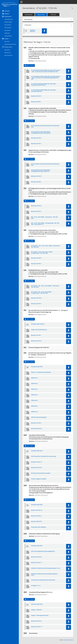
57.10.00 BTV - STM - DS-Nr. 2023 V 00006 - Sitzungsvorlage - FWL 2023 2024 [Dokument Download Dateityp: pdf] (42, 253)
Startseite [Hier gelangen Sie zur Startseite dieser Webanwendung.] (6, 11)
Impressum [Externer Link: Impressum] (7, 50)
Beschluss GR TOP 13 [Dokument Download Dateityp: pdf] (36, 627)
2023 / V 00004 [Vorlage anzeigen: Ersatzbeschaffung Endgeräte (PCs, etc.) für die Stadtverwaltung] (30, 599)
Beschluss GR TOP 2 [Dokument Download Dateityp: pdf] (36, 144)
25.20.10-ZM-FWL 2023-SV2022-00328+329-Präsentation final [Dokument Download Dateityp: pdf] (45, 126)
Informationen (29, 15)
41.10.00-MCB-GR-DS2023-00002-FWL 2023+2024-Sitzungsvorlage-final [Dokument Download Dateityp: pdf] (44, 91)
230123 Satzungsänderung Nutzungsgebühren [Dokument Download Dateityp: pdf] (43, 551)
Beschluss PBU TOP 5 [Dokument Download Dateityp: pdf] (37, 429)
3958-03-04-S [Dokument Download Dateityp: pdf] (34, 395)
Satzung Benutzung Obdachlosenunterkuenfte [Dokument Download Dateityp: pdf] (43, 580)
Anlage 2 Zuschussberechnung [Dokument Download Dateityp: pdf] (39, 330)
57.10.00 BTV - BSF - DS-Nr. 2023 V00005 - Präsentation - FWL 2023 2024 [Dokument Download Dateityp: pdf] (45, 286)
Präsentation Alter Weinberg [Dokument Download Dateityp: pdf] (38, 527)
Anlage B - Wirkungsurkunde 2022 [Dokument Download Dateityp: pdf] (40, 615)
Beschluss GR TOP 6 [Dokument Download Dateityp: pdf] (36, 304)
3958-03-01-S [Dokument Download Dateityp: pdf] (34, 378)
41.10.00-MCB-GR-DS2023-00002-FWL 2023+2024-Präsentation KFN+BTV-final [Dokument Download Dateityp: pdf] (44, 85)
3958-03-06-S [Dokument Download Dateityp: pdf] (34, 406)
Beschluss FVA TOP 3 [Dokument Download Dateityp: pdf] (36, 176)
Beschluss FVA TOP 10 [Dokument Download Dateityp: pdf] (37, 510)
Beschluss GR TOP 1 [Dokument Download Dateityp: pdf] (36, 102)
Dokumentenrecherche (10, 44)
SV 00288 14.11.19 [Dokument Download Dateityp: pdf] (36, 586)
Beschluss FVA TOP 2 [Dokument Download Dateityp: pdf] (36, 138)
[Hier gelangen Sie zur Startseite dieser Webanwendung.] (9, 5)
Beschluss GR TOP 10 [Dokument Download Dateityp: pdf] (36, 462)
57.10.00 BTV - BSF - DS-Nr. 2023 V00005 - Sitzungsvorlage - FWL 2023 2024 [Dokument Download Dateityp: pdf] (42, 293)
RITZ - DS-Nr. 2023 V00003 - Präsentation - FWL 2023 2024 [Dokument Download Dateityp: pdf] (44, 218)
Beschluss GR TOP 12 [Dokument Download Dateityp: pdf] (36, 563)
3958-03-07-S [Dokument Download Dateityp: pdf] (34, 412)
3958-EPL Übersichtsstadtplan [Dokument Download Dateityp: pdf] (39, 417)
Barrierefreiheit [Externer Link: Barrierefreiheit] (8, 55)
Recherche (7, 41)
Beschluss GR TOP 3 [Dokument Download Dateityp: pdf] (36, 182)
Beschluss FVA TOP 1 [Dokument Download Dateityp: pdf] (36, 96)
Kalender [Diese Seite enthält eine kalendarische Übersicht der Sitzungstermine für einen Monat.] (6, 14)
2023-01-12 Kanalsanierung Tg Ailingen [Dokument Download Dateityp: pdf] (41, 372)
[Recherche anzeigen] (72, 8)
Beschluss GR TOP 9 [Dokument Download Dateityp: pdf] (36, 423)
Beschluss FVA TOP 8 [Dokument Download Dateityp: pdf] (36, 557)
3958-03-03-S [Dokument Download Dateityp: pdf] (34, 389)
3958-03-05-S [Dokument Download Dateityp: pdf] (34, 400)
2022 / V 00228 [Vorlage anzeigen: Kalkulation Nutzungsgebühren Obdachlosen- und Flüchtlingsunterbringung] (30, 541)
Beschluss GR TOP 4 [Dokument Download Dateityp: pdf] (36, 211)
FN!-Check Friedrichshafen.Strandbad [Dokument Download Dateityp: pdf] (41, 473)
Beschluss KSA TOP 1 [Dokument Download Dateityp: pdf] (36, 341)
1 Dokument (28, 25)
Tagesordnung (41, 15)
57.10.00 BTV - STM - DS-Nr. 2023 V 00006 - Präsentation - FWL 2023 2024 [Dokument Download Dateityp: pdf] (46, 246)
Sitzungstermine (9, 19)
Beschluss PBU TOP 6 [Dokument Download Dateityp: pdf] (37, 522)
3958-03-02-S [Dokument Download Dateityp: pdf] (34, 384)
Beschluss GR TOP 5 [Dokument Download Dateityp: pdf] (36, 264)
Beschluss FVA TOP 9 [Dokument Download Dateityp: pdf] (36, 621)
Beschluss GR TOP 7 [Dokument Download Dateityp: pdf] (36, 335)
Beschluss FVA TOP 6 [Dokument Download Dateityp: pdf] (36, 298)
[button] (9, 16)
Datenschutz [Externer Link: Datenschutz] (8, 53)
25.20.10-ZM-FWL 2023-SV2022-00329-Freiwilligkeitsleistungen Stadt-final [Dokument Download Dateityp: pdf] (41, 171)
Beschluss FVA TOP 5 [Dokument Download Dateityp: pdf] (36, 258)
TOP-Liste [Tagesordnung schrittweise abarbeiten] (53, 15)
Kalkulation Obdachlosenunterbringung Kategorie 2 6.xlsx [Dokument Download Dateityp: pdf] (44, 574)
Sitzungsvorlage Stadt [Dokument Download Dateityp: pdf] (37, 367)
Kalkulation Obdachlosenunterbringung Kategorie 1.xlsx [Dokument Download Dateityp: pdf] (46, 568)
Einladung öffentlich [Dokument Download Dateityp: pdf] (33, 31)
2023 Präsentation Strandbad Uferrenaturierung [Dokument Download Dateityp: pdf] (44, 456)
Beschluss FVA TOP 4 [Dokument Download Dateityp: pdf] (36, 206)
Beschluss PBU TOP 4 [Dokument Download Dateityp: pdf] (37, 468)
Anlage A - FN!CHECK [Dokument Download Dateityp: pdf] (36, 610)
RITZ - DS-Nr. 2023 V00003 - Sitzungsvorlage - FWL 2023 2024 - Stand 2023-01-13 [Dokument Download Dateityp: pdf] (45, 224)
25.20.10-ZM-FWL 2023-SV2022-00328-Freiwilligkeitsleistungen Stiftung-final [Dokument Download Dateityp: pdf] (41, 132)
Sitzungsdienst (68, 640)
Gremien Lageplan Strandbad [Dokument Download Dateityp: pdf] (39, 479)
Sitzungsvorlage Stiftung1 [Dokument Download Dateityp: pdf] (38, 324)
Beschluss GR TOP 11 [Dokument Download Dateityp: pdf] (36, 516)
